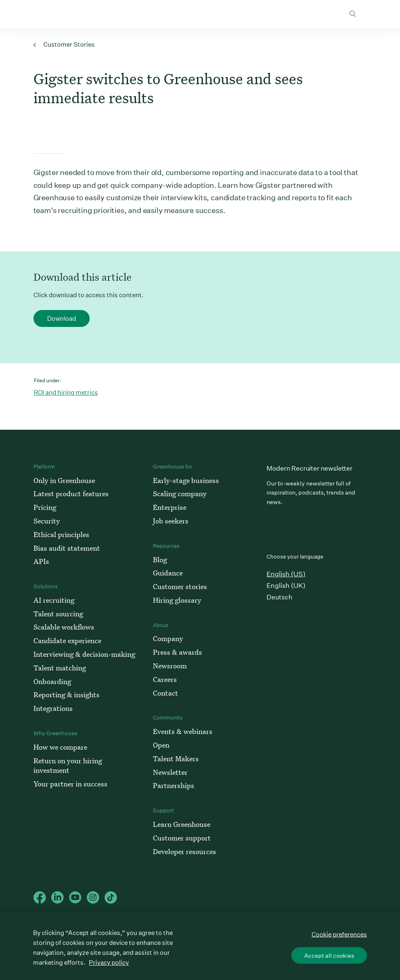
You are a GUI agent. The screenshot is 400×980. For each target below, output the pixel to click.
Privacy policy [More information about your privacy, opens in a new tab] (109, 962)
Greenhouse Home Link (19, 14)
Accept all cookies (329, 955)
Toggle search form (353, 14)
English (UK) (286, 586)
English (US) (286, 574)
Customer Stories (64, 44)
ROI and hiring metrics (66, 392)
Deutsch (280, 597)
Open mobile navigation (377, 14)
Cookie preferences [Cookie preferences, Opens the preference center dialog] (339, 934)
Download (62, 318)
